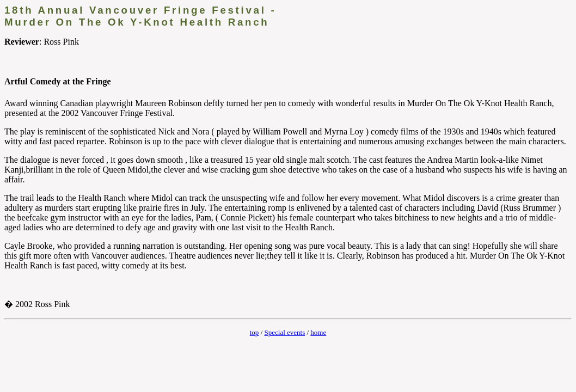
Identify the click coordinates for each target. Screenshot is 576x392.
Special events (285, 332)
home (318, 332)
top (255, 332)
